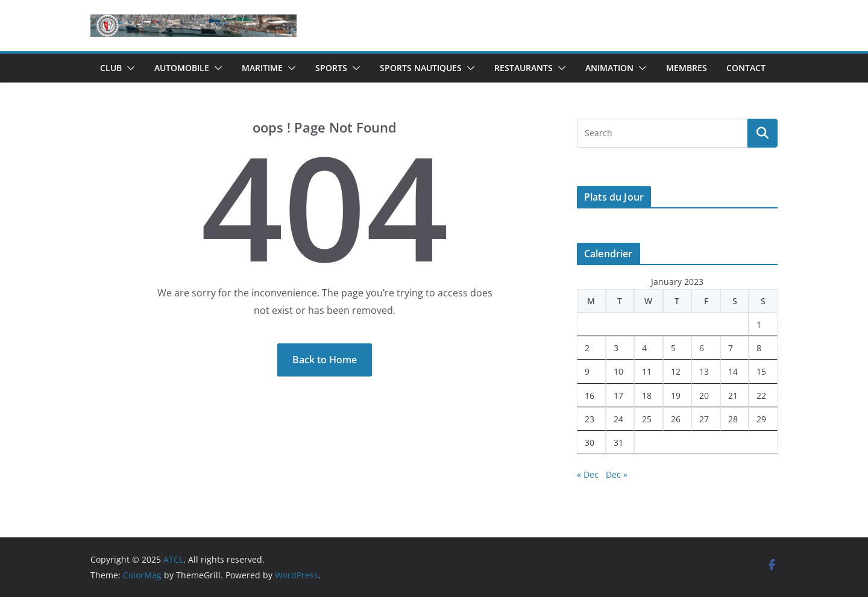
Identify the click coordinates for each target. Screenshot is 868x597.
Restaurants (524, 68)
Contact (746, 68)
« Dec (588, 474)
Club (111, 68)
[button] (128, 68)
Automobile (182, 68)
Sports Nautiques (421, 68)
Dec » (617, 474)
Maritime (262, 68)
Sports (331, 68)
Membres (687, 68)
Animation (609, 68)
